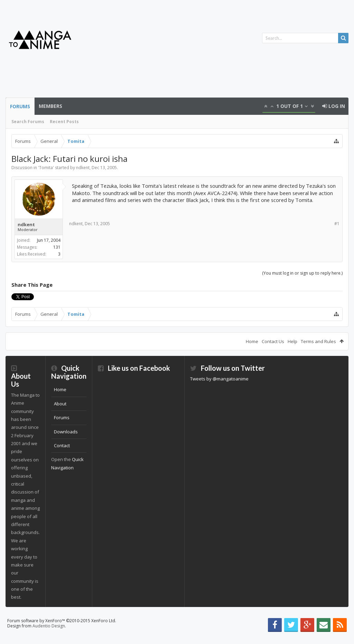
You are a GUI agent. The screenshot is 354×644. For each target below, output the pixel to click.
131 (57, 247)
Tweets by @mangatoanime (219, 379)
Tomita (46, 168)
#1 (337, 224)
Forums (20, 106)
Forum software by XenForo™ (62, 621)
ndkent (83, 168)
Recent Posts (64, 122)
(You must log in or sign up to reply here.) (302, 273)
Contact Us (273, 341)
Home (252, 341)
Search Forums (28, 122)
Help (292, 341)
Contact (62, 445)
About (60, 404)
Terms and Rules (318, 341)
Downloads (66, 432)
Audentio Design (49, 626)
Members (50, 106)
